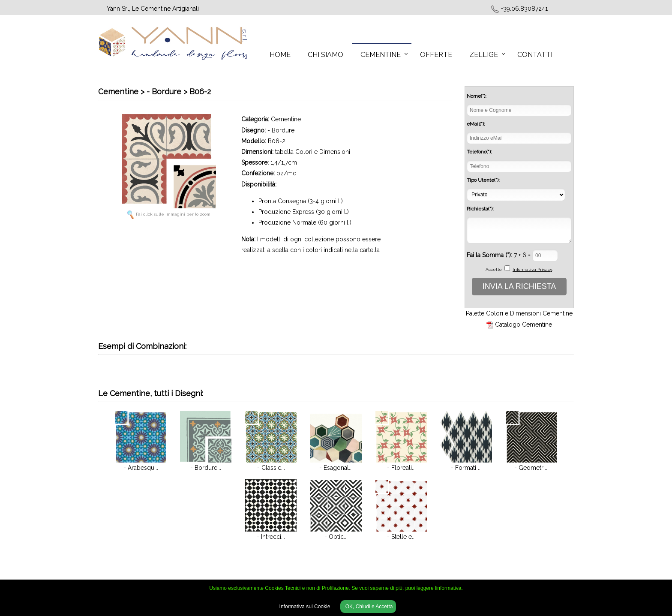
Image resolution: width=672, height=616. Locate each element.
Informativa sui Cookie (305, 607)
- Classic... (271, 468)
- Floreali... (401, 468)
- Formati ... (466, 468)
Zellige (484, 55)
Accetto (493, 269)
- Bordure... (206, 468)
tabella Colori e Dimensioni (313, 152)
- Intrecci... (271, 537)
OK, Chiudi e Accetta (368, 607)
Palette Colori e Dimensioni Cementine (519, 313)
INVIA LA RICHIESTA (519, 286)
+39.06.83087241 (524, 9)
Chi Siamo (325, 55)
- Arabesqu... (141, 468)
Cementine (381, 55)
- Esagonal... (336, 468)
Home (280, 55)
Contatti (535, 55)
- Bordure (281, 130)
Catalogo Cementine (523, 325)
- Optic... (336, 537)
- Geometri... (531, 468)
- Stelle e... (401, 537)
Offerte (436, 55)
